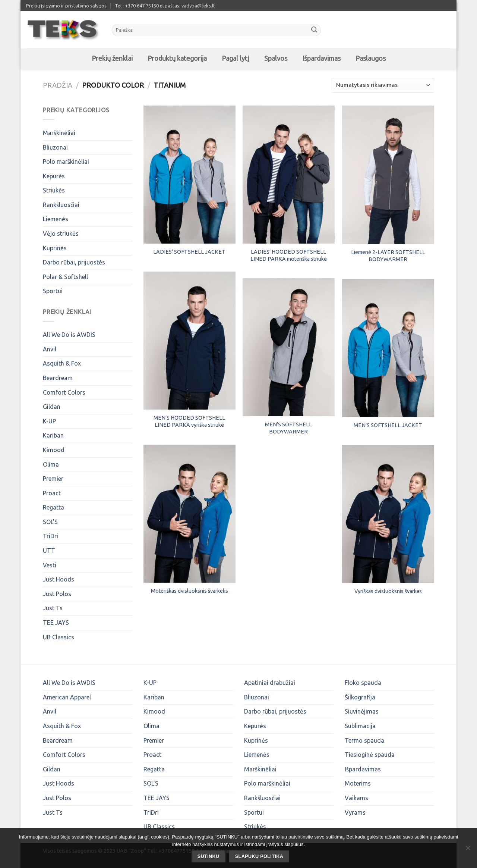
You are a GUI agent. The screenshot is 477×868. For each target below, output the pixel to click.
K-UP (49, 421)
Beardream (58, 378)
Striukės (54, 190)
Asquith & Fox (62, 363)
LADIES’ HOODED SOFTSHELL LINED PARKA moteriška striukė (289, 255)
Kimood (54, 450)
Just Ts (53, 608)
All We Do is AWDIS (69, 335)
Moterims (358, 783)
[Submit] (314, 30)
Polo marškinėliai (66, 162)
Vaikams (356, 798)
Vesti (50, 565)
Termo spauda (364, 740)
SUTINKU (209, 856)
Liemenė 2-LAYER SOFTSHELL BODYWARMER (388, 256)
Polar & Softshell (65, 277)
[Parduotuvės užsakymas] (383, 85)
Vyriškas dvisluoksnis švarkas (388, 591)
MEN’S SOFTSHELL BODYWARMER (288, 428)
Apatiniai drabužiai (270, 683)
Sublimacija (360, 726)
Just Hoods (59, 579)
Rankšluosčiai (61, 205)
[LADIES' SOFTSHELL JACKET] (189, 175)
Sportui (53, 291)
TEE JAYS (56, 623)
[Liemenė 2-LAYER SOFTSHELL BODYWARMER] (388, 175)
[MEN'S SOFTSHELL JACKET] (388, 348)
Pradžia (58, 85)
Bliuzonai (55, 147)
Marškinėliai (59, 133)
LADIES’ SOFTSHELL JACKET (189, 252)
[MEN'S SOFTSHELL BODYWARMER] (289, 347)
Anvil (50, 349)
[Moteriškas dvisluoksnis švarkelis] (189, 514)
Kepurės (54, 176)
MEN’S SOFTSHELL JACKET (388, 425)
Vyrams (355, 812)
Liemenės (56, 219)
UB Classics (59, 637)
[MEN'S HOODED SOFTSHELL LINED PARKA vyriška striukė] (189, 341)
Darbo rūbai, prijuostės (74, 262)
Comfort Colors (64, 392)
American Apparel (67, 697)
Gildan (52, 407)
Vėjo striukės (61, 234)
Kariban (53, 435)
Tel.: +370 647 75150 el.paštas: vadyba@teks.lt (165, 6)
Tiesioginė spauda (370, 755)
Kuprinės (55, 248)
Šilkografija (360, 697)
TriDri (50, 536)
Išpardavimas (363, 769)
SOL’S (50, 522)
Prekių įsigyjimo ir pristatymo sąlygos (66, 6)
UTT (49, 551)
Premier (53, 479)
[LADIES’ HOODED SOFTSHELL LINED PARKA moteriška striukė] (289, 175)
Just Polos (57, 594)
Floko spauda (363, 683)
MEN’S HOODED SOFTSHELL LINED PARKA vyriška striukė (189, 421)
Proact (52, 493)
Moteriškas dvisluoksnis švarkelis (189, 591)
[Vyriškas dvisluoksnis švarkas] (388, 514)
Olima (51, 464)
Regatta (53, 507)
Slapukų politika (259, 856)
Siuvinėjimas (362, 711)
